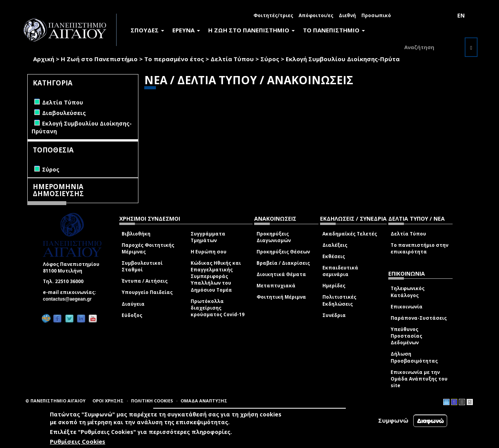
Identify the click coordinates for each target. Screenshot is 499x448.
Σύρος (270, 59)
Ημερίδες (334, 286)
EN (461, 15)
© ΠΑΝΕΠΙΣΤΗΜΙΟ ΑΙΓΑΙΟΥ (55, 401)
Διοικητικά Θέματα (281, 274)
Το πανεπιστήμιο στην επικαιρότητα (419, 248)
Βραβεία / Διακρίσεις (283, 263)
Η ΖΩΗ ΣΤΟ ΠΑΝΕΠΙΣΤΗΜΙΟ (251, 30)
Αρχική (44, 59)
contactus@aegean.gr (70, 299)
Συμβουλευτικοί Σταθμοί (142, 266)
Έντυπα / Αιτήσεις (145, 281)
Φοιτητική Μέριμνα (281, 297)
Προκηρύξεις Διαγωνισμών (274, 237)
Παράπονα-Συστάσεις (419, 318)
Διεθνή (347, 15)
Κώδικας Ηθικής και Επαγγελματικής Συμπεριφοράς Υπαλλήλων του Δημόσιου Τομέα (216, 276)
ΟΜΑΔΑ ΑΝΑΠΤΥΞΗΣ (204, 401)
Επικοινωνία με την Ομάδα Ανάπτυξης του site (419, 379)
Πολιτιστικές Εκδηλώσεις (339, 300)
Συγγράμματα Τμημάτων (208, 237)
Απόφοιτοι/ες (316, 15)
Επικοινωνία (407, 307)
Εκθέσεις (334, 256)
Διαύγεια (133, 304)
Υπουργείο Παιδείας (147, 292)
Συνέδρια (334, 315)
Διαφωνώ (430, 421)
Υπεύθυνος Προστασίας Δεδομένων (406, 336)
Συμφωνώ (393, 420)
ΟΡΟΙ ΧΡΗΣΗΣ (108, 401)
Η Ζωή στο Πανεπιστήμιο (99, 59)
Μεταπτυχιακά (276, 286)
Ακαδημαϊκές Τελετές (350, 234)
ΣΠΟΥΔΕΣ (147, 30)
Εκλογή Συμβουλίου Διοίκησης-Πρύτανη (346, 59)
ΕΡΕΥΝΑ (186, 30)
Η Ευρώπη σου (209, 252)
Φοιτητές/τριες (273, 15)
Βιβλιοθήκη (136, 234)
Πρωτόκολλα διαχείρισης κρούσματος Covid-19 (218, 308)
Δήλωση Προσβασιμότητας (414, 357)
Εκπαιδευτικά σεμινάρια (340, 271)
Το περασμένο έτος (174, 59)
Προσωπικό (376, 15)
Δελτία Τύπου (232, 59)
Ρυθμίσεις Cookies (78, 441)
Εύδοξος (132, 315)
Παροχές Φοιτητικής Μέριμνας (148, 248)
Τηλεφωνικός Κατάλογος (408, 292)
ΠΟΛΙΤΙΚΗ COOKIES (152, 401)
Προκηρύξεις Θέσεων (283, 252)
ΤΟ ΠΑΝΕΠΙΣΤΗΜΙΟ (334, 30)
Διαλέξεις (335, 245)
